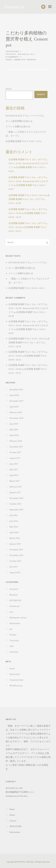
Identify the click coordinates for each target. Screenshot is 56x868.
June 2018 (14, 424)
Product (32, 60)
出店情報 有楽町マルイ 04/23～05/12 (24, 141)
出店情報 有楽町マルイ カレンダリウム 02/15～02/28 (29, 199)
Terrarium (14, 640)
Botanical (14, 595)
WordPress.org (16, 686)
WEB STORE (15, 826)
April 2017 (14, 475)
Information (15, 623)
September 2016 (16, 510)
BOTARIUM (15, 600)
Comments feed (16, 680)
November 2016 (16, 498)
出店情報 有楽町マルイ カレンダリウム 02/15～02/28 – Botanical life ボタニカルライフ (28, 163)
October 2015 (15, 561)
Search (9, 89)
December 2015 (16, 550)
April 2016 (14, 532)
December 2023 (16, 390)
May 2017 (14, 470)
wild (11, 646)
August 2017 (15, 458)
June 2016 (14, 521)
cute (11, 612)
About (12, 815)
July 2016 (14, 515)
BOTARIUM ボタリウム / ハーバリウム (25, 116)
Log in (12, 668)
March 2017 (15, 481)
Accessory (14, 589)
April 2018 (14, 435)
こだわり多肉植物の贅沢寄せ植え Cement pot (27, 39)
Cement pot (20, 60)
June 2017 (14, 464)
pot (11, 629)
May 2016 (14, 527)
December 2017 (16, 447)
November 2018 (16, 418)
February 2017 (16, 487)
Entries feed (14, 674)
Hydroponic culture (18, 618)
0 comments (12, 57)
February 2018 (16, 441)
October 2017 (15, 452)
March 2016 (15, 538)
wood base (14, 652)
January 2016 (15, 544)
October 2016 (15, 504)
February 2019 (16, 412)
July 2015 (14, 567)
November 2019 (16, 401)
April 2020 (14, 395)
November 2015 (16, 555)
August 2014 (15, 572)
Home (12, 809)
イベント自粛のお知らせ (18, 127)
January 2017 (15, 492)
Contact (13, 821)
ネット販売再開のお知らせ (19, 121)
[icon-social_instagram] (43, 7)
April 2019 (14, 407)
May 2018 (14, 430)
